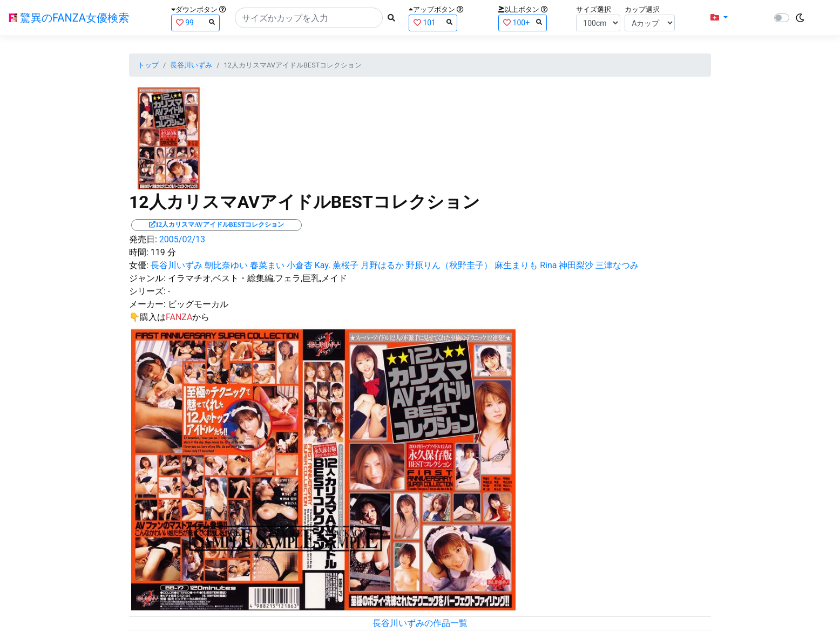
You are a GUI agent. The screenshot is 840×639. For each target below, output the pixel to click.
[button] (719, 18)
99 (195, 22)
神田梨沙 (576, 265)
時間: (139, 252)
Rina (548, 265)
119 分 (163, 252)
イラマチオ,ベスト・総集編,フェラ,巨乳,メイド (258, 278)
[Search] (309, 18)
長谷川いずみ (191, 65)
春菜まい (267, 265)
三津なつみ (617, 265)
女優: (139, 265)
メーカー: (147, 304)
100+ (523, 22)
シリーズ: (147, 291)
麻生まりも (516, 265)
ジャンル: (147, 278)
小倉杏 (300, 265)
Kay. (323, 265)
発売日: (143, 239)
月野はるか (382, 265)
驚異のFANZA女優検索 (69, 18)
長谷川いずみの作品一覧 (420, 623)
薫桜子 (346, 265)
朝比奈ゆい (226, 265)
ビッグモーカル (198, 304)
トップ (148, 65)
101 (433, 22)
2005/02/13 (182, 239)
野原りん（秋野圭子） (449, 265)
